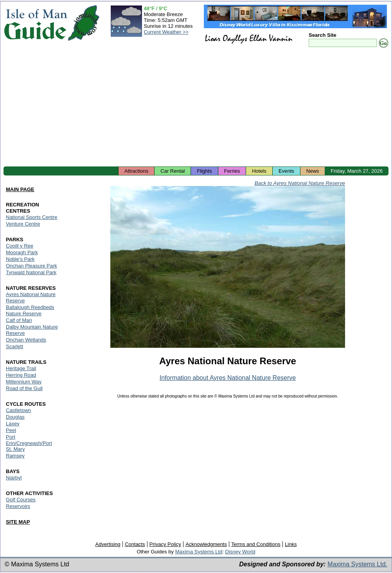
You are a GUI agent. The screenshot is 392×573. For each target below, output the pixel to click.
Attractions (136, 171)
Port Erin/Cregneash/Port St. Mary (29, 443)
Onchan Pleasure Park (31, 266)
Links (291, 544)
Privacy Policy (165, 544)
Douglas (15, 417)
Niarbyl (14, 478)
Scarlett (14, 346)
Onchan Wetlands (26, 340)
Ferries (232, 171)
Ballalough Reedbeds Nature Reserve (30, 310)
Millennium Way (24, 382)
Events (286, 171)
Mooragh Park (22, 252)
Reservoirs (18, 506)
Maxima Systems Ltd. (357, 564)
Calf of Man (19, 320)
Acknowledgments (206, 544)
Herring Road (21, 375)
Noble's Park (20, 259)
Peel (11, 430)
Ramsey (15, 456)
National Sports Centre (32, 217)
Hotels (259, 171)
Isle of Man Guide (35, 23)
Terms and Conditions (256, 544)
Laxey (13, 424)
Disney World (240, 552)
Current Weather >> (166, 32)
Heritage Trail (21, 368)
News (313, 171)
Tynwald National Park (31, 272)
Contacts (135, 544)
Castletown (18, 410)
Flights (204, 171)
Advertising (108, 544)
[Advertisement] (196, 108)
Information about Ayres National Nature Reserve (228, 378)
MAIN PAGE (20, 189)
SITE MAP (18, 522)
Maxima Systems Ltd (199, 552)
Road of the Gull (24, 388)
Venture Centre (23, 224)
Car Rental (173, 171)
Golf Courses (21, 500)
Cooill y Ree (20, 246)
